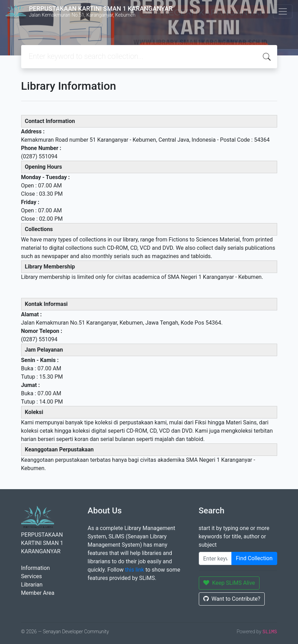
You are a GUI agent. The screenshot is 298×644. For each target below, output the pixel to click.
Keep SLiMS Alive (229, 583)
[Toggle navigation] (283, 11)
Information (36, 568)
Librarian (32, 585)
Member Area (38, 593)
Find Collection (254, 558)
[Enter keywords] (215, 558)
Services (32, 576)
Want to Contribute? (232, 599)
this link (134, 570)
